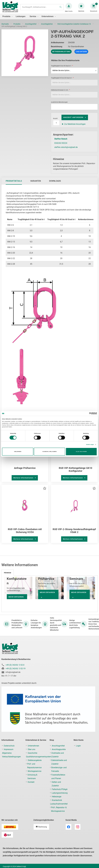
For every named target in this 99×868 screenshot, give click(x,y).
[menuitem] (7, 19)
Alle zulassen (81, 452)
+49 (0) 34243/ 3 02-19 (15, 671)
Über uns (31, 752)
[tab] (14, 183)
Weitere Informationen (24, 480)
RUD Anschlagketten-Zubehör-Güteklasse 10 (74, 26)
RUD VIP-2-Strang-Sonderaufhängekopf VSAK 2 (74, 533)
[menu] (49, 19)
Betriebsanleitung (61, 54)
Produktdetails (14, 183)
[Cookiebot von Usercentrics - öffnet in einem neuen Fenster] (86, 413)
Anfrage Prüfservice (25, 470)
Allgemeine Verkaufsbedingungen (11, 757)
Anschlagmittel (31, 26)
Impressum (9, 752)
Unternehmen (33, 748)
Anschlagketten (47, 26)
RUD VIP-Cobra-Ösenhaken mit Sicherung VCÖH (25, 533)
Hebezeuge (57, 799)
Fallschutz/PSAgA (60, 792)
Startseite (5, 26)
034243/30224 (61, 145)
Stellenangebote (35, 763)
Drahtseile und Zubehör (58, 757)
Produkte (17, 26)
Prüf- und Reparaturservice (34, 768)
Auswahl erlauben (49, 452)
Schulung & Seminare (32, 779)
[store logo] (11, 8)
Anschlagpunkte (59, 752)
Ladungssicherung (60, 795)
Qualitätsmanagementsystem (39, 759)
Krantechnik (57, 803)
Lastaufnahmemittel (59, 806)
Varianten (36, 183)
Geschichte (32, 755)
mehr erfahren (47, 595)
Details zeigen (90, 445)
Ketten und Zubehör (56, 786)
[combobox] (42, 8)
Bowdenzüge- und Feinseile (59, 772)
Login (78, 748)
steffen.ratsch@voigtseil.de (66, 150)
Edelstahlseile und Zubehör (59, 764)
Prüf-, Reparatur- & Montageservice (59, 812)
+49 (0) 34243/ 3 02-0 (15, 667)
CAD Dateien (81, 54)
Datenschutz (9, 748)
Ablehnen (18, 452)
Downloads (55, 183)
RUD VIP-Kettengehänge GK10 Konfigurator (75, 472)
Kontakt (31, 784)
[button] (45, 491)
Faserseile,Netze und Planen (58, 779)
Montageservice (34, 774)
